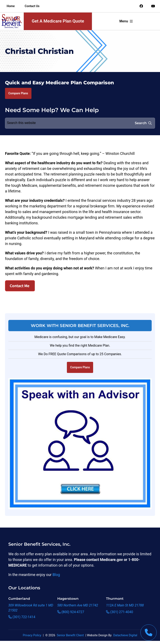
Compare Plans (18, 93)
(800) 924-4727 (71, 612)
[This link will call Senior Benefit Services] (149, 633)
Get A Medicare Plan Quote (58, 21)
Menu (126, 21)
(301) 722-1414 (22, 617)
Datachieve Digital (125, 635)
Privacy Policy (32, 635)
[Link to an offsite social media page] (141, 6)
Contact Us (32, 6)
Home (11, 6)
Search (143, 123)
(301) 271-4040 (119, 612)
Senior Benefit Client (70, 635)
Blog (56, 575)
